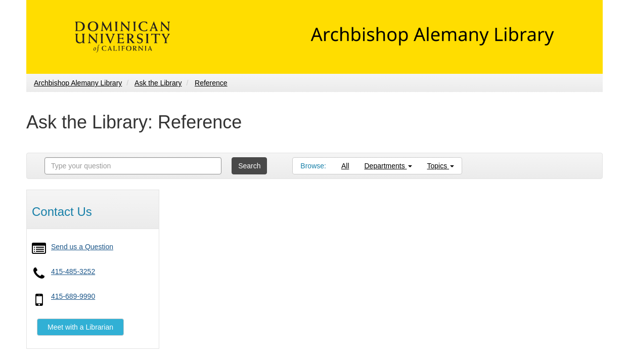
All (345, 166)
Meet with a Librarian (80, 327)
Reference (211, 83)
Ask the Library (158, 83)
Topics (441, 166)
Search (249, 166)
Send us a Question (82, 247)
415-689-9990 (73, 296)
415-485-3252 (73, 271)
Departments (388, 166)
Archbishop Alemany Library (78, 83)
